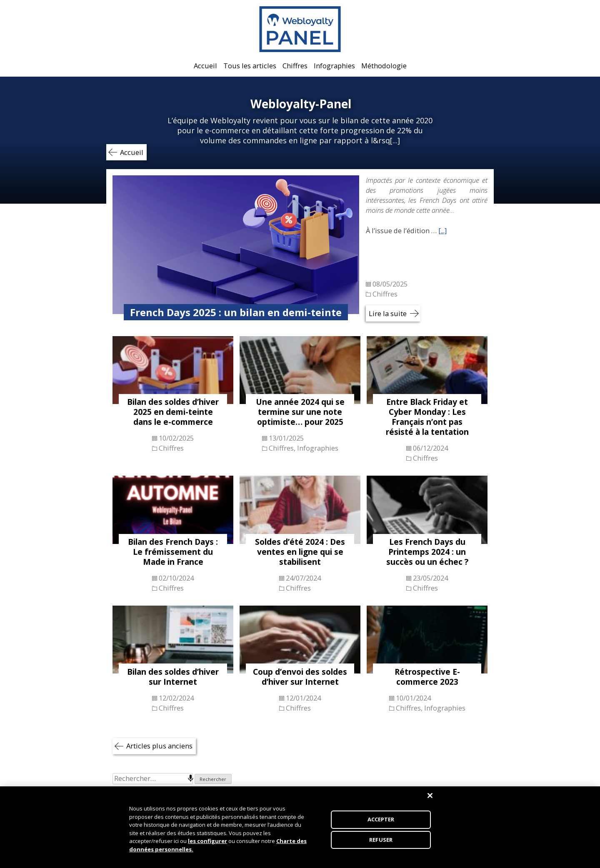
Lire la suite (388, 313)
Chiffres (295, 66)
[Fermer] (430, 799)
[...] (442, 231)
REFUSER (381, 843)
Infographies (334, 66)
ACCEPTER (381, 823)
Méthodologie (384, 66)
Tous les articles (250, 66)
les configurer (207, 845)
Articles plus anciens (159, 746)
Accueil (205, 66)
